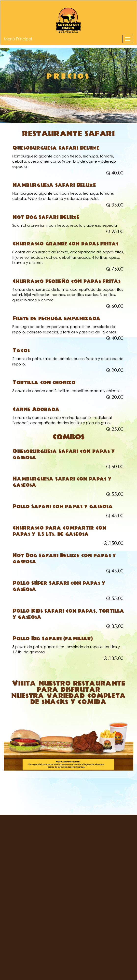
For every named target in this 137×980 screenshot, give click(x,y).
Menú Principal (18, 39)
